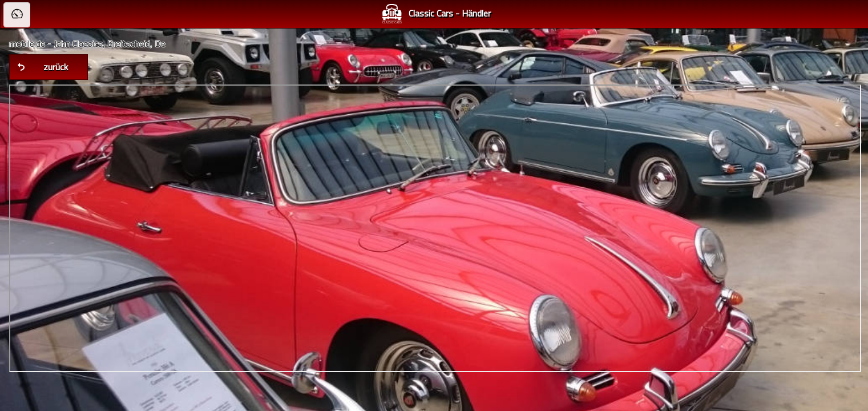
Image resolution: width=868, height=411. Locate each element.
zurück (56, 67)
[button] (17, 15)
